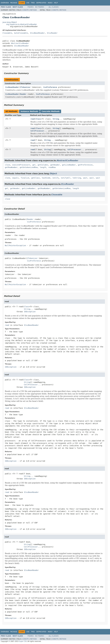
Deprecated (41, 3)
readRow (52, 167)
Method (33, 10)
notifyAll (66, 178)
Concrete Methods (51, 111)
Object (53, 174)
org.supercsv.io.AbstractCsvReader (22, 24)
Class (38, 119)
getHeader (55, 165)
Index (50, 3)
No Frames (40, 7)
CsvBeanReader (12, 87)
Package (14, 3)
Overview (5, 3)
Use (28, 3)
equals (15, 178)
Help (56, 3)
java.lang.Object (10, 22)
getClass (36, 178)
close (8, 165)
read (33, 119)
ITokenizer (25, 87)
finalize (25, 178)
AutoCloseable (21, 33)
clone (8, 178)
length (43, 167)
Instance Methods (29, 111)
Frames (31, 7)
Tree (33, 3)
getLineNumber (69, 165)
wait (85, 178)
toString (77, 178)
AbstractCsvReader (20, 43)
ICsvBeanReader (37, 33)
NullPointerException (15, 245)
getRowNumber (11, 167)
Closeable (7, 33)
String (56, 119)
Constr (25, 10)
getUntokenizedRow (29, 167)
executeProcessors (21, 165)
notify (56, 178)
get (34, 165)
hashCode (46, 178)
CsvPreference (50, 87)
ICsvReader (52, 33)
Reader (23, 94)
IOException (30, 312)
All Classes (54, 7)
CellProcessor (37, 131)
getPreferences (85, 165)
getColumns (43, 165)
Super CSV (23, 641)
